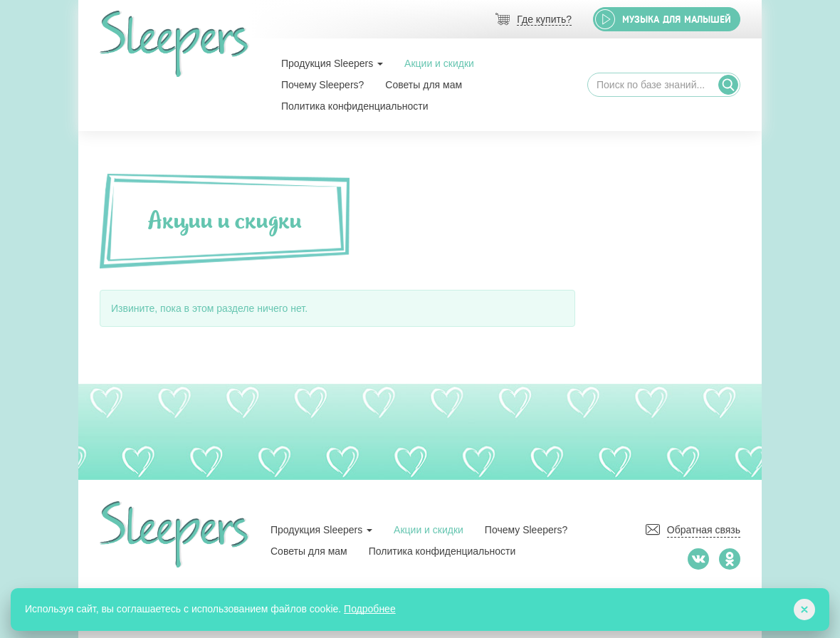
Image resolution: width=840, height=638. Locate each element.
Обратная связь (704, 530)
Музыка (677, 20)
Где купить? (544, 20)
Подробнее (370, 609)
